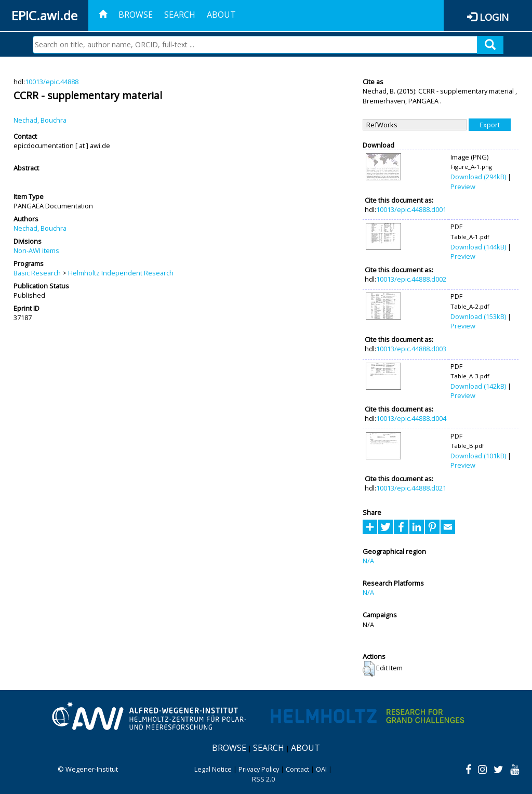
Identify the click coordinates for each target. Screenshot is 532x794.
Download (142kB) (478, 386)
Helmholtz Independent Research (121, 273)
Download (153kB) (478, 316)
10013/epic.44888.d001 (411, 209)
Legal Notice (213, 769)
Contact (297, 769)
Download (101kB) (478, 456)
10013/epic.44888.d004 (411, 418)
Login (494, 17)
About (221, 15)
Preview (463, 187)
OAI (321, 769)
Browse (136, 15)
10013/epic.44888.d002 (411, 279)
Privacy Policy (259, 769)
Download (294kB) (478, 177)
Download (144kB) (478, 247)
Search (180, 15)
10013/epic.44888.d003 (411, 349)
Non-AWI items (36, 250)
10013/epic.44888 (52, 82)
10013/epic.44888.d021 (411, 488)
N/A (368, 561)
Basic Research (37, 273)
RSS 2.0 (263, 779)
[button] (369, 669)
